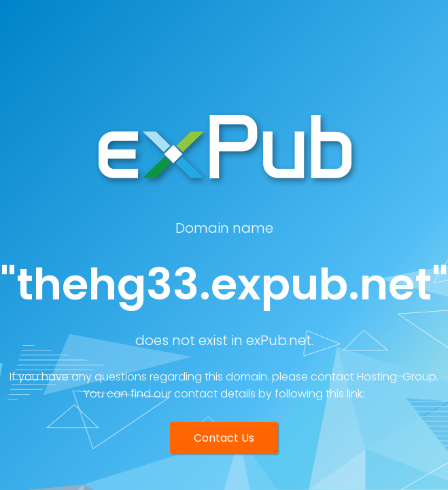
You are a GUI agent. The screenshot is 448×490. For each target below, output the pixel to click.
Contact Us (224, 438)
